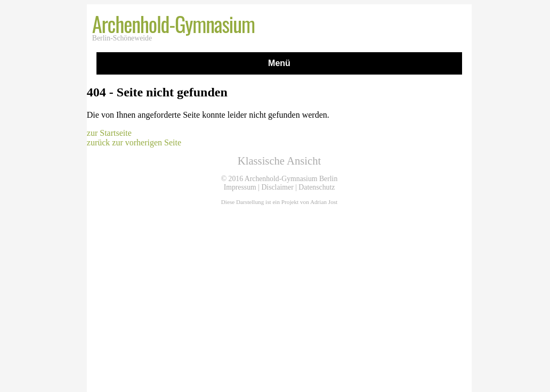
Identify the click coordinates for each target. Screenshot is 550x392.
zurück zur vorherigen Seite (134, 142)
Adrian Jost (324, 202)
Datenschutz (317, 187)
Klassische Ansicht (279, 161)
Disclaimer (277, 187)
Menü (279, 63)
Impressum (240, 187)
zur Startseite (109, 133)
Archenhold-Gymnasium (173, 24)
